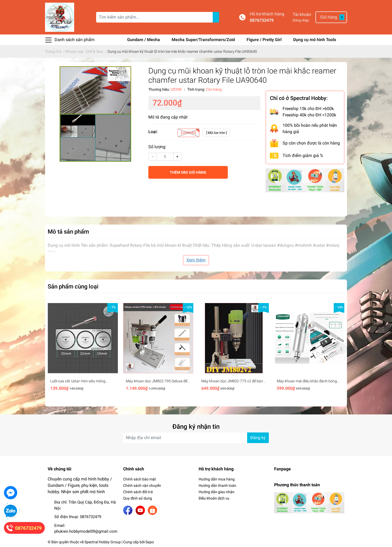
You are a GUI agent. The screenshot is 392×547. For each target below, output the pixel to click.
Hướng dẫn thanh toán (217, 485)
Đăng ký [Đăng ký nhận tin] (258, 438)
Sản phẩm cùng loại (73, 286)
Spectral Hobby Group (103, 542)
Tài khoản (302, 14)
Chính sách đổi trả (138, 492)
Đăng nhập (301, 20)
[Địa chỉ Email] (196, 438)
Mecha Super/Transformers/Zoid (204, 40)
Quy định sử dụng (138, 498)
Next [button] (341, 349)
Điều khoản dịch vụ (214, 498)
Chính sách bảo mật (140, 479)
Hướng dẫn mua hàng (217, 479)
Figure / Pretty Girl (265, 40)
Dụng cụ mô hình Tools (315, 40)
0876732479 (262, 20)
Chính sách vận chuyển (142, 485)
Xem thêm (196, 260)
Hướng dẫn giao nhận (217, 492)
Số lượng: (157, 147)
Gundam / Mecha (144, 40)
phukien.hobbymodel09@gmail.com (86, 531)
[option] (83, 349)
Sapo (150, 542)
